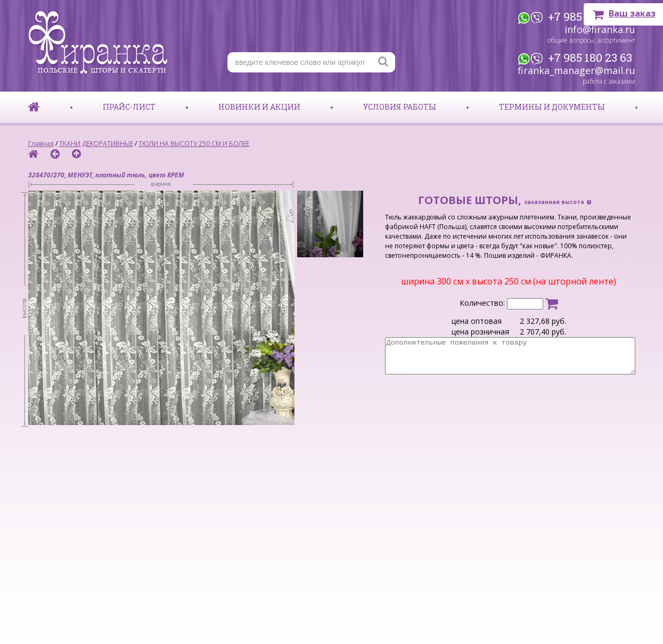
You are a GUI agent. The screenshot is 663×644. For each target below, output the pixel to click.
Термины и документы (552, 107)
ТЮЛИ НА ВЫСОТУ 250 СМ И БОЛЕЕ (194, 144)
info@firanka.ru (600, 29)
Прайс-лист (129, 107)
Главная (41, 144)
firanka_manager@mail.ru (576, 70)
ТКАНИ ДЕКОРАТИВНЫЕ (96, 144)
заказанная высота (558, 202)
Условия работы (400, 107)
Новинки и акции (259, 107)
